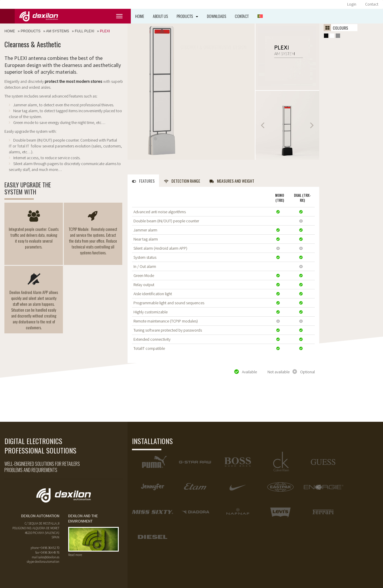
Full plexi (84, 31)
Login (352, 4)
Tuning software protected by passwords (168, 330)
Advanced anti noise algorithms (160, 212)
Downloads (216, 16)
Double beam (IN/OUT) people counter (166, 221)
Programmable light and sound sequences (169, 303)
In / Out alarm (145, 266)
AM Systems (57, 31)
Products (187, 16)
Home (140, 16)
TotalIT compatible (149, 348)
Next (312, 125)
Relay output (144, 285)
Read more (75, 555)
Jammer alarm (145, 230)
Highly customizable (150, 312)
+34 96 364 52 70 (49, 548)
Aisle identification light (153, 294)
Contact (372, 4)
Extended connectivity (152, 339)
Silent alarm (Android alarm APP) (160, 248)
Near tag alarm (146, 239)
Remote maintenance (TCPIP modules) (166, 321)
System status (145, 257)
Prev (263, 125)
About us (160, 16)
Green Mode (144, 275)
